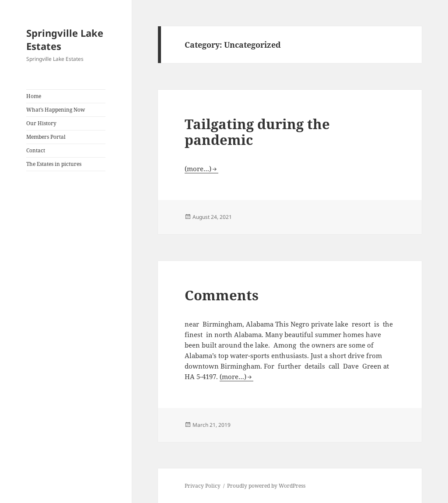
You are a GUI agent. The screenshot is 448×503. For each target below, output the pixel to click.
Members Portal (46, 137)
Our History (41, 123)
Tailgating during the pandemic (257, 132)
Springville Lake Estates (65, 39)
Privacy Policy (203, 486)
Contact (36, 150)
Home (34, 96)
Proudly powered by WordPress (266, 486)
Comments (222, 295)
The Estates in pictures (54, 164)
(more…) (198, 169)
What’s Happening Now (56, 110)
